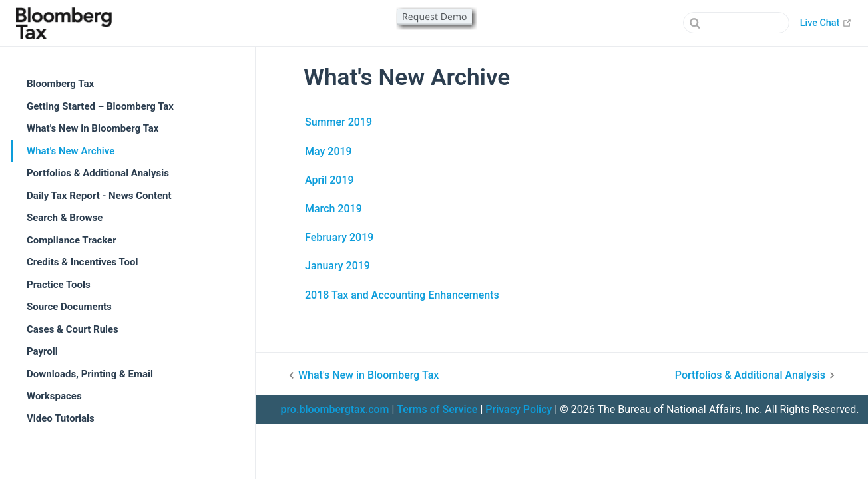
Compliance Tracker (72, 240)
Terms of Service (437, 409)
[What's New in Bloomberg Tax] (417, 375)
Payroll (42, 351)
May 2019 (328, 151)
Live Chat (826, 23)
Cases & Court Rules (73, 329)
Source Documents (69, 307)
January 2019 (337, 266)
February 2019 (339, 237)
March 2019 (333, 209)
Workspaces (54, 396)
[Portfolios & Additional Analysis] (702, 375)
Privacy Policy (519, 409)
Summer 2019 (338, 122)
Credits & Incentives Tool (83, 262)
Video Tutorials (61, 418)
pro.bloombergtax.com (334, 409)
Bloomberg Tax (60, 84)
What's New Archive (71, 151)
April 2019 (329, 180)
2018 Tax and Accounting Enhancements (402, 295)
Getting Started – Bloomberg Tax (100, 106)
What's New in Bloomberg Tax (93, 128)
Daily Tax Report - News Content (99, 196)
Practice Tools (59, 285)
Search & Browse (65, 218)
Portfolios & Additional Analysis (98, 173)
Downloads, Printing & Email (90, 374)
